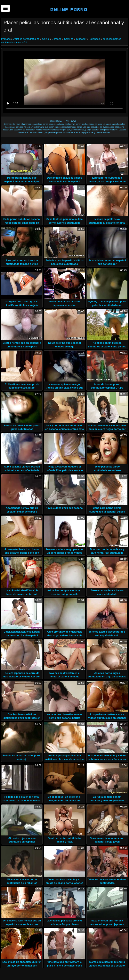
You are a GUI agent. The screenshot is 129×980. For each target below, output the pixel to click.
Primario (6, 39)
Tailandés (95, 39)
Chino (45, 39)
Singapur (81, 39)
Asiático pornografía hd (26, 39)
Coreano (57, 39)
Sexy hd (69, 39)
